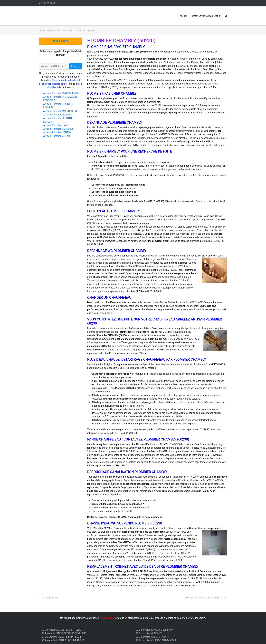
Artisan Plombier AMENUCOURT (60, 111)
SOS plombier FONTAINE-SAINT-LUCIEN (62, 637)
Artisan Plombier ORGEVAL (58, 115)
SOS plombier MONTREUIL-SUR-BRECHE (63, 640)
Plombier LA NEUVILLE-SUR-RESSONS (205, 598)
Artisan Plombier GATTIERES (58, 129)
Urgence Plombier (57, 30)
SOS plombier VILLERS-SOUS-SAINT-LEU (157, 640)
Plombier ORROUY (50, 598)
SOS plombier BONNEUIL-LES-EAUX (154, 630)
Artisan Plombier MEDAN (56, 136)
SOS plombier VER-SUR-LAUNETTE (154, 637)
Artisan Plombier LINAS (56, 125)
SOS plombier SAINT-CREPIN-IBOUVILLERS (64, 633)
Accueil (183, 16)
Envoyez (76, 66)
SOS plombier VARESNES (149, 633)
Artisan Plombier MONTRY (57, 132)
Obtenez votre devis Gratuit (206, 16)
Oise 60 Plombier (76, 30)
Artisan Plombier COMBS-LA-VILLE (62, 93)
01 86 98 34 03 (48, 3)
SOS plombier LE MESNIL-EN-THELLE (61, 630)
